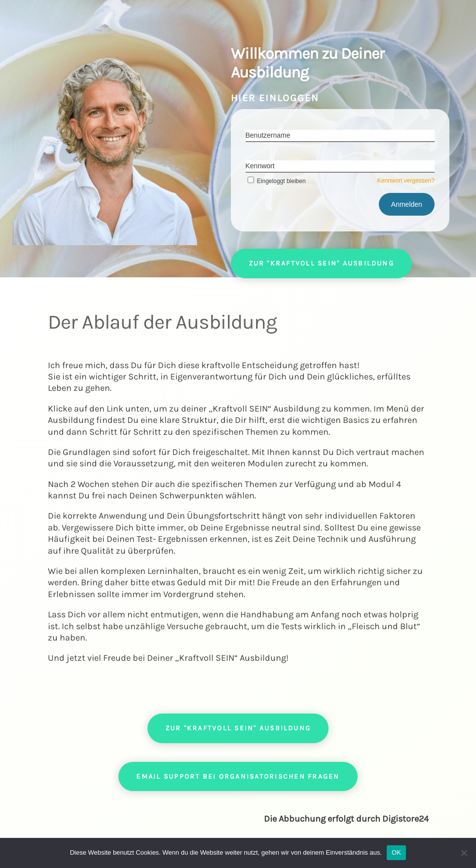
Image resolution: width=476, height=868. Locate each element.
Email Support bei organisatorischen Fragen (238, 776)
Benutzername (268, 135)
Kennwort (260, 166)
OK (396, 852)
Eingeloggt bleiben (276, 181)
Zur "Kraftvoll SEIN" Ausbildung (321, 263)
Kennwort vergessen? (406, 181)
